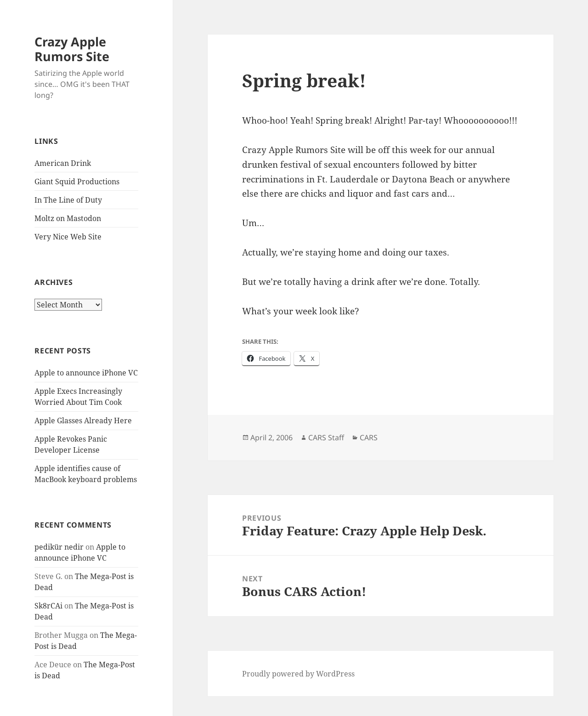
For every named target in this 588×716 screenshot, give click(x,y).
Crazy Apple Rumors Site (72, 49)
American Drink (63, 163)
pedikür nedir (59, 547)
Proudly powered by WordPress (298, 674)
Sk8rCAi (48, 606)
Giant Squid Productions (77, 182)
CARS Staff (326, 438)
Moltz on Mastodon (68, 218)
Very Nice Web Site (68, 237)
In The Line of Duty (68, 200)
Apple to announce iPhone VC (86, 373)
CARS (369, 438)
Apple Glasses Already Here (83, 421)
